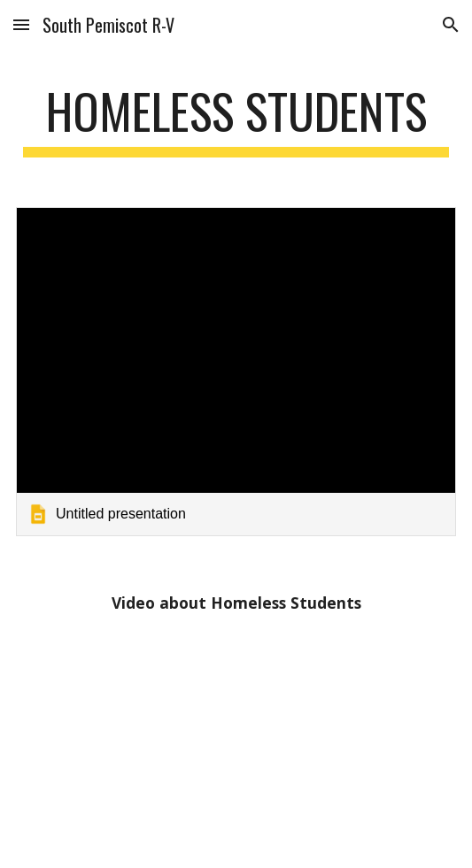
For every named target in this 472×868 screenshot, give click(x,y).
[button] (21, 24)
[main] (236, 119)
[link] (236, 372)
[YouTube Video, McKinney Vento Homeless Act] (236, 737)
